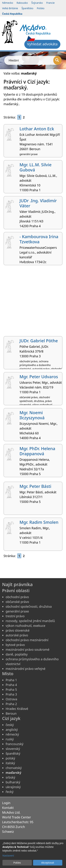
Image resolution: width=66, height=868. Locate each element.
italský (10, 763)
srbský (10, 777)
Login (6, 803)
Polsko (41, 8)
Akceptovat (48, 863)
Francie (51, 3)
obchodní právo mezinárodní (27, 640)
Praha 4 (11, 685)
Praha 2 (11, 704)
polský (10, 758)
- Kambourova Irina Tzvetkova (39, 239)
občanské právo (17, 602)
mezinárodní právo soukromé (28, 649)
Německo (8, 3)
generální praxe (17, 611)
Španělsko (27, 8)
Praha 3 (11, 694)
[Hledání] (57, 60)
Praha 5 (11, 690)
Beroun (11, 713)
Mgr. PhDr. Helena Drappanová (37, 451)
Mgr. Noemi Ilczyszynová (32, 415)
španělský (13, 753)
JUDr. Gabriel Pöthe (39, 341)
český (10, 725)
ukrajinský (13, 787)
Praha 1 (11, 680)
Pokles (17, 863)
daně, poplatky (17, 654)
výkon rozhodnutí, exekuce (26, 626)
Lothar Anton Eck (37, 129)
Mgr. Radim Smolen (39, 522)
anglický (12, 730)
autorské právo (17, 635)
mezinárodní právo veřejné (26, 669)
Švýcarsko (37, 3)
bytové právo (15, 645)
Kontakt (8, 808)
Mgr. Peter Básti (35, 486)
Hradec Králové (17, 709)
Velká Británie (10, 8)
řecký (10, 792)
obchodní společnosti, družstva (29, 606)
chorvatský (14, 768)
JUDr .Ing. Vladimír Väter (38, 203)
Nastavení (8, 856)
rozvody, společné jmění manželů (30, 621)
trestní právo (15, 616)
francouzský (15, 744)
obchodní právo (17, 597)
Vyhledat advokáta (42, 44)
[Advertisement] (33, 302)
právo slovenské (18, 630)
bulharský (13, 782)
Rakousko (22, 3)
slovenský (13, 749)
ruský (10, 739)
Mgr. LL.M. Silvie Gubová (36, 167)
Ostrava (11, 699)
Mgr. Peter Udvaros (39, 377)
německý (12, 734)
